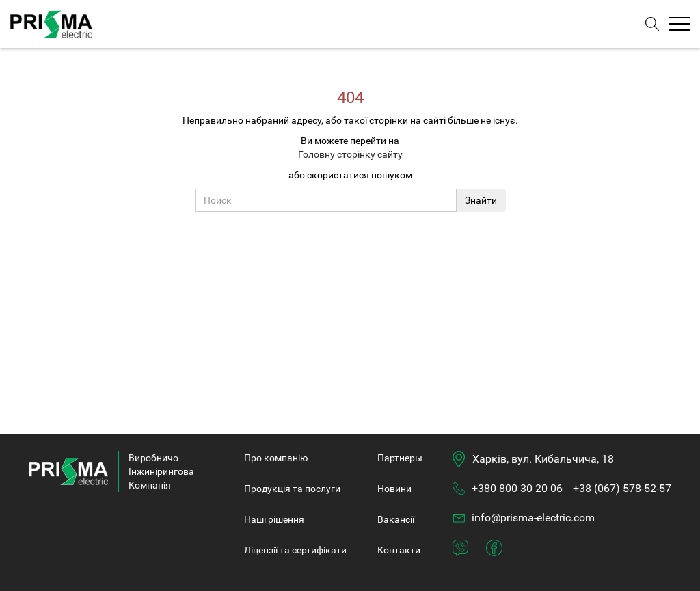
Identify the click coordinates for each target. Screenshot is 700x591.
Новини (394, 489)
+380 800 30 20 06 (517, 488)
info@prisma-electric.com (533, 518)
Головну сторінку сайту (350, 154)
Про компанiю (276, 458)
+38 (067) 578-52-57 (622, 488)
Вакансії (396, 519)
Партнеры (400, 458)
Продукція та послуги (292, 489)
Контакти (399, 550)
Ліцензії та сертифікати (295, 550)
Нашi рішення (274, 519)
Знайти (481, 200)
